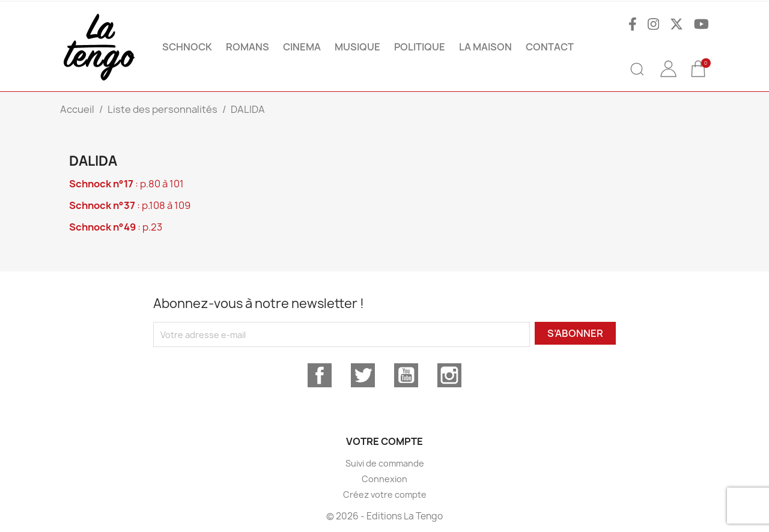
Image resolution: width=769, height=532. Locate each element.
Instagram (449, 375)
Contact (550, 47)
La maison (485, 47)
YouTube (406, 375)
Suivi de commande (385, 463)
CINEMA (302, 47)
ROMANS (248, 47)
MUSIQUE (357, 47)
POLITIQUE (420, 47)
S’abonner (575, 333)
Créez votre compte (385, 494)
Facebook (320, 375)
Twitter (363, 375)
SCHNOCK (187, 47)
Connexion (384, 479)
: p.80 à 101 (126, 184)
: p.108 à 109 (130, 205)
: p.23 (116, 227)
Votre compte (384, 441)
